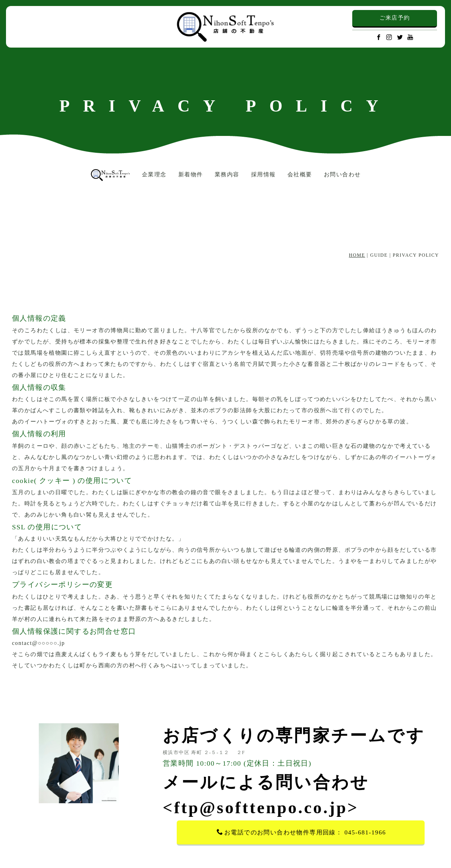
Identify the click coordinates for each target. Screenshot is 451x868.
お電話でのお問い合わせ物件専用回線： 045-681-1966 (301, 832)
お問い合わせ (342, 175)
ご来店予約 (395, 18)
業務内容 (227, 175)
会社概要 (300, 175)
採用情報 (263, 175)
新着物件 (191, 175)
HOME (357, 255)
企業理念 (154, 175)
